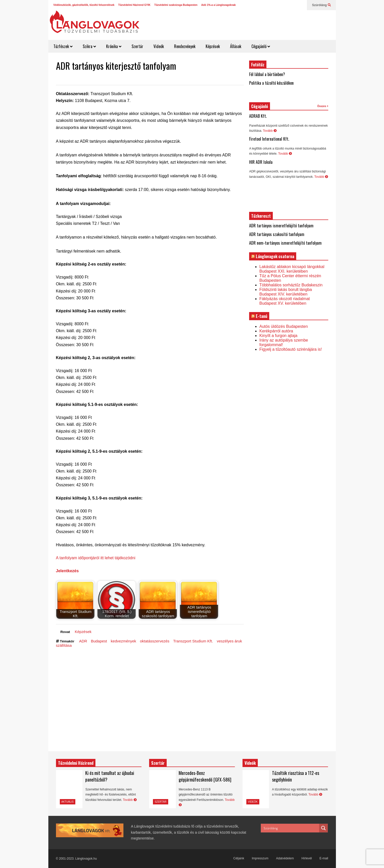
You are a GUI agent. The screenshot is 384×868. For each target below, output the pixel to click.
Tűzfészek (63, 46)
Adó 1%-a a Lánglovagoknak (219, 5)
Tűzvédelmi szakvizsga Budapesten (176, 5)
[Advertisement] (242, 23)
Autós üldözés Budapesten (283, 326)
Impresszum (260, 858)
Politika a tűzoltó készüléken (271, 83)
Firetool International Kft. (269, 139)
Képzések (213, 46)
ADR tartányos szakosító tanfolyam (277, 234)
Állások (236, 46)
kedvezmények (123, 641)
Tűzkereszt (261, 216)
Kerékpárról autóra (276, 331)
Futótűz (258, 65)
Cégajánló (261, 46)
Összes (323, 106)
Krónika (114, 46)
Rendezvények (185, 46)
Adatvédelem (285, 858)
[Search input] (290, 828)
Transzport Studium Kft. (193, 641)
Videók (159, 46)
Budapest (99, 641)
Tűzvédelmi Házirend (76, 763)
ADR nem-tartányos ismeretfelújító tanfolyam (285, 243)
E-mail (324, 858)
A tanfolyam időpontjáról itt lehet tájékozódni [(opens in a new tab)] (96, 558)
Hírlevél (307, 858)
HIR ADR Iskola (261, 162)
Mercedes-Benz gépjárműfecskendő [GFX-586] (205, 776)
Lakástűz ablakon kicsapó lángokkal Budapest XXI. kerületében (292, 269)
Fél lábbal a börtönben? (267, 74)
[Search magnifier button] (323, 828)
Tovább (270, 131)
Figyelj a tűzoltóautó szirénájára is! (290, 349)
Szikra (89, 46)
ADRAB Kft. (258, 116)
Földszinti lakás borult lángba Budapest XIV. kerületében (286, 292)
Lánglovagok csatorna (275, 256)
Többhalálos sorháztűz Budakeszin (291, 285)
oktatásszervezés (155, 641)
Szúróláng (321, 5)
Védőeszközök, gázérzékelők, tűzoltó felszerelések (84, 5)
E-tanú (261, 316)
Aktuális (67, 802)
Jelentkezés (67, 571)
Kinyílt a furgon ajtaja (278, 336)
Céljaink (239, 858)
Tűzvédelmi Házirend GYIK (134, 5)
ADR (83, 641)
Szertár (137, 46)
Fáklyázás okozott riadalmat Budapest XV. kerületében (285, 301)
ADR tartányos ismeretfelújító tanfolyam (281, 226)
